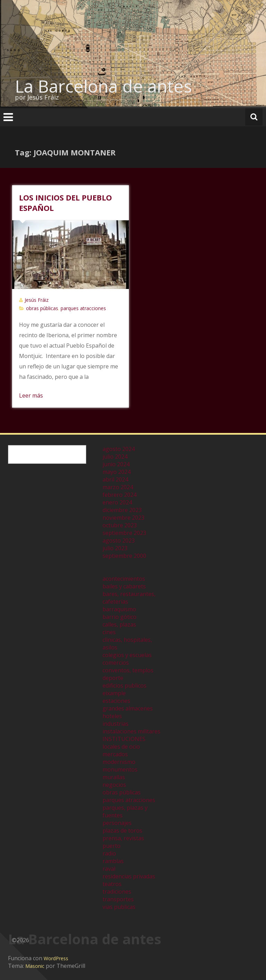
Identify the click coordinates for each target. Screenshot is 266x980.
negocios (114, 785)
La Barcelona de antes (103, 86)
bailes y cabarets (124, 586)
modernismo (119, 762)
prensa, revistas (123, 838)
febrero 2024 (119, 495)
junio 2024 (116, 464)
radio (109, 853)
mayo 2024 (117, 472)
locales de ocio (121, 747)
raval (109, 869)
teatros (112, 884)
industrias (116, 724)
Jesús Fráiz (37, 300)
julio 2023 (115, 548)
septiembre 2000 (124, 556)
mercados (115, 754)
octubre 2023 (120, 525)
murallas (114, 777)
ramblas (113, 861)
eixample (114, 693)
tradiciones (117, 892)
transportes (118, 899)
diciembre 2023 (122, 510)
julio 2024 (115, 457)
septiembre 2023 (124, 533)
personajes (117, 823)
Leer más (31, 395)
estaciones (116, 701)
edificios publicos (125, 685)
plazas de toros (122, 830)
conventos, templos (128, 670)
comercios (116, 663)
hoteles (112, 716)
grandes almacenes (128, 708)
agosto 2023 (119, 540)
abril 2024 (115, 479)
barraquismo (119, 609)
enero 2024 (117, 502)
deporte (113, 678)
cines (109, 632)
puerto (112, 846)
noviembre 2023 (123, 518)
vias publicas (119, 907)
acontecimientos (124, 579)
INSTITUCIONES (124, 739)
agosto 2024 (119, 449)
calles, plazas (119, 624)
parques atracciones (83, 308)
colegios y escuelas (127, 655)
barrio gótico (119, 617)
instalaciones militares (131, 731)
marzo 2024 (118, 487)
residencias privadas (129, 876)
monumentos (120, 769)
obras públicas (42, 308)
